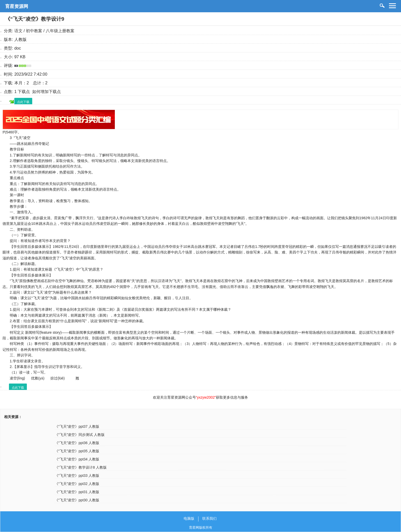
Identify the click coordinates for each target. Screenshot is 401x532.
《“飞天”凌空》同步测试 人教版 (80, 435)
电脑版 (189, 518)
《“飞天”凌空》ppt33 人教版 (77, 476)
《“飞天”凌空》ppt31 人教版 (77, 492)
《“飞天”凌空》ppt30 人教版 (77, 500)
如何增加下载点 (47, 92)
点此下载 (23, 102)
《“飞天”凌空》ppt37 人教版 (77, 426)
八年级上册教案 (60, 31)
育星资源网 (17, 6)
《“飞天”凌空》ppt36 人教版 (77, 443)
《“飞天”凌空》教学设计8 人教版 (81, 467)
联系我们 (209, 518)
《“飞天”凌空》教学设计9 (35, 19)
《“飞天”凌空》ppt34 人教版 (77, 459)
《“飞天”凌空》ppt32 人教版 (77, 484)
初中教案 (34, 31)
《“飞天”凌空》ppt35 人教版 (77, 451)
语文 (18, 31)
